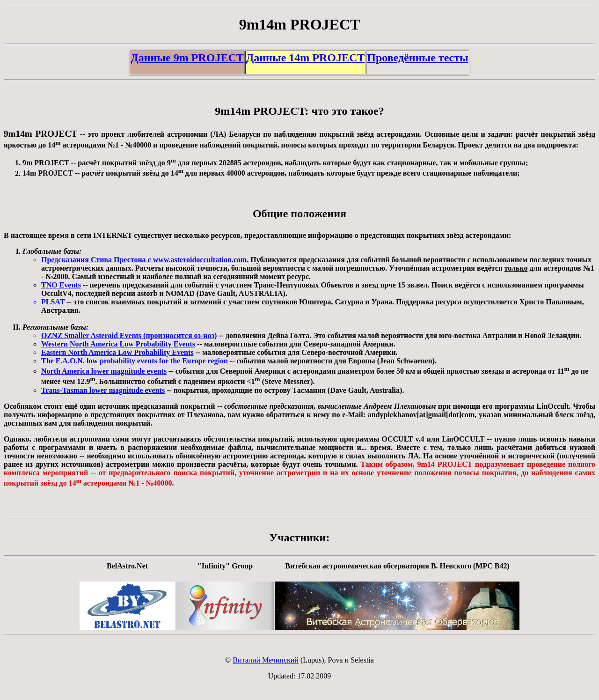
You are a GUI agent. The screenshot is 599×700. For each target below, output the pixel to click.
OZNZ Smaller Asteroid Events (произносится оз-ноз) (129, 335)
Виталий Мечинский (266, 660)
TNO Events (61, 285)
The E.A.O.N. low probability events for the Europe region (135, 361)
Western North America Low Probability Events (118, 344)
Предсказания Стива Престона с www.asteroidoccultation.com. (145, 260)
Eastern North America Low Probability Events (117, 352)
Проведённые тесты (417, 58)
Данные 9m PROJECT (187, 58)
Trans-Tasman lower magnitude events (103, 390)
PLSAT (53, 302)
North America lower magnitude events (104, 371)
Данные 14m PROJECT (306, 58)
